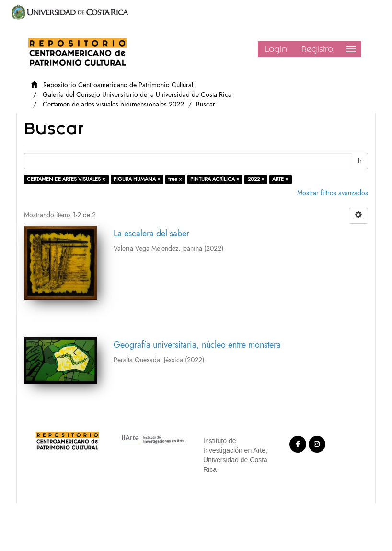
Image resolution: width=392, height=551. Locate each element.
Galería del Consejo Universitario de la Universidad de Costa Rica (137, 95)
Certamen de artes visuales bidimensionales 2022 (113, 104)
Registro (317, 49)
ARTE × (280, 179)
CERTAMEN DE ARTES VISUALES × (66, 179)
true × (175, 179)
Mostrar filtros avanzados (333, 193)
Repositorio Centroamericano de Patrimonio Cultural (118, 85)
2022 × (256, 179)
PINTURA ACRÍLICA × (215, 179)
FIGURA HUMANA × (137, 179)
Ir (360, 161)
